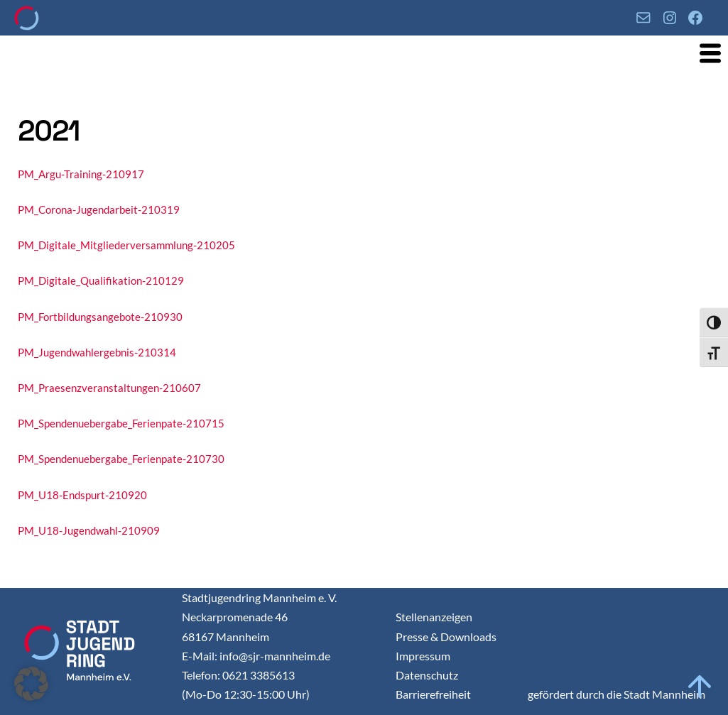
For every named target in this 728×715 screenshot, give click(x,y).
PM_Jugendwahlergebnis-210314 (97, 352)
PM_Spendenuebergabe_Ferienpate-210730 (121, 459)
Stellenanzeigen (434, 617)
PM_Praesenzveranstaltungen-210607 (109, 388)
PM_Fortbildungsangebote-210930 (100, 317)
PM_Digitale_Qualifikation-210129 (101, 280)
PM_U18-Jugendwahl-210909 (89, 530)
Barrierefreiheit (433, 694)
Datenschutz (427, 675)
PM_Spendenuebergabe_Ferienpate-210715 (121, 423)
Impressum (423, 656)
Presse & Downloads (446, 637)
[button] (31, 684)
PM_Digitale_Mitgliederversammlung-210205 (126, 245)
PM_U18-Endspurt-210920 (82, 495)
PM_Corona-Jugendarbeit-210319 (99, 209)
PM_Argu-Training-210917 (81, 174)
